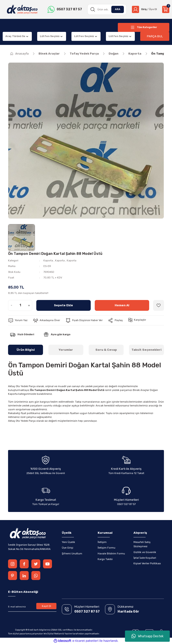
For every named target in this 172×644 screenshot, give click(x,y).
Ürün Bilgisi (26, 350)
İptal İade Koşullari (145, 558)
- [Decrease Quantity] (11, 305)
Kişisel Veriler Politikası (147, 563)
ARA (116, 9)
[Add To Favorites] (159, 305)
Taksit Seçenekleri (146, 350)
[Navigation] (144, 27)
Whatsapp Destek (147, 636)
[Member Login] (144, 9)
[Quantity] (20, 305)
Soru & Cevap (106, 350)
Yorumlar (66, 350)
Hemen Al (122, 305)
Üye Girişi (68, 548)
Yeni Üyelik (68, 542)
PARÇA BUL (155, 36)
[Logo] (22, 9)
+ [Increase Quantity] (29, 305)
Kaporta (48, 260)
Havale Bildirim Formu (111, 554)
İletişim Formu (106, 548)
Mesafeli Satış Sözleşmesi (142, 544)
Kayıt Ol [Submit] (46, 606)
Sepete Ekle (63, 305)
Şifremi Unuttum (72, 554)
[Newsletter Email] (32, 607)
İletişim (102, 542)
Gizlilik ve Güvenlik (145, 552)
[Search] (106, 9)
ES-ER (47, 266)
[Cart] (166, 9)
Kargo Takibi (105, 559)
